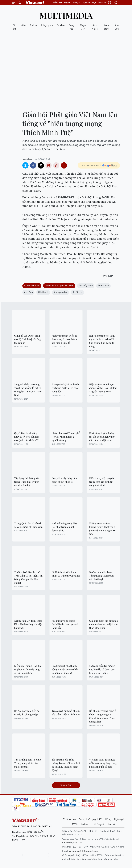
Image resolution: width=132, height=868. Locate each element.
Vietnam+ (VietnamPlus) (36, 3)
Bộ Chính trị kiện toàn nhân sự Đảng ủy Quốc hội (66, 574)
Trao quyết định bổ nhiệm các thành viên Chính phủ (66, 713)
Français (77, 3)
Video (24, 25)
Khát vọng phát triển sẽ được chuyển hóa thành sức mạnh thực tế (64, 339)
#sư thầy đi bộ (86, 285)
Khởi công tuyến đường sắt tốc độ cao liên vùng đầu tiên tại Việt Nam (102, 437)
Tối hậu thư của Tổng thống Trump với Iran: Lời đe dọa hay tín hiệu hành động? (66, 765)
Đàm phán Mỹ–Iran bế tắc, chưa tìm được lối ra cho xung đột (66, 388)
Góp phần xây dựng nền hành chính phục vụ (64, 480)
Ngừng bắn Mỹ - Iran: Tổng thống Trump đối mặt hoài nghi (101, 576)
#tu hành (28, 292)
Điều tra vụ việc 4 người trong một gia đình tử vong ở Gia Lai (102, 482)
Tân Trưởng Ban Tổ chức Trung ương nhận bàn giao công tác (27, 763)
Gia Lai (77, 292)
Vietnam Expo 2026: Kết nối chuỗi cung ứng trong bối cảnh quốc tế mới (103, 763)
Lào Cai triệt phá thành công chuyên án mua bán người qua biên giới (65, 669)
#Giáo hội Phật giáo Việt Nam (59, 285)
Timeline (61, 25)
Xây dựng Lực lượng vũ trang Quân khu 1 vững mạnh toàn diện (26, 482)
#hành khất (103, 285)
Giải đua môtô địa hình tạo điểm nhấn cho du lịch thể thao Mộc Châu (104, 624)
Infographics (47, 25)
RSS (101, 819)
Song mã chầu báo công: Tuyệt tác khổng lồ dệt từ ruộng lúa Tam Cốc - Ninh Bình (28, 390)
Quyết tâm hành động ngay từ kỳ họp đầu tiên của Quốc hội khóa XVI (27, 437)
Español (86, 3)
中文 (94, 3)
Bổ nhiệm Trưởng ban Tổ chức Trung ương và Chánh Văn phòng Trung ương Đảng (103, 716)
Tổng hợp (72, 27)
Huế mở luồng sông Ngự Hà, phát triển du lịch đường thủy (65, 527)
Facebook (33, 165)
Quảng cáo (100, 824)
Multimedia (66, 15)
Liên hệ (111, 824)
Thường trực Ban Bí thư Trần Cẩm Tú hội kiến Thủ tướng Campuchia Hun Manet (28, 577)
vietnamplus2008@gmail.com (83, 851)
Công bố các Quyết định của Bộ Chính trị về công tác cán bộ (28, 339)
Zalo (25, 165)
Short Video (95, 27)
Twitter (41, 165)
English (67, 3)
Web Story (106, 27)
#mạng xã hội (60, 292)
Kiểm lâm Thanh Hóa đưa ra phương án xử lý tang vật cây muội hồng (28, 669)
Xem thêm (66, 785)
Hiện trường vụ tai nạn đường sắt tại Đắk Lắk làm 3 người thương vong (103, 388)
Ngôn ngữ (119, 819)
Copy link (56, 165)
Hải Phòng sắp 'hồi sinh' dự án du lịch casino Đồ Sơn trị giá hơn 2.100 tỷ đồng (102, 341)
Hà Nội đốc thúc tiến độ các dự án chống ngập (27, 713)
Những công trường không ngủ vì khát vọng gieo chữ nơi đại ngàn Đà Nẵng (103, 529)
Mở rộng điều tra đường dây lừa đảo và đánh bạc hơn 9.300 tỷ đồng (102, 669)
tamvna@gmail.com (72, 842)
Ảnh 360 (117, 27)
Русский (102, 3)
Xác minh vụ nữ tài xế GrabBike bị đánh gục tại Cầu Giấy (65, 624)
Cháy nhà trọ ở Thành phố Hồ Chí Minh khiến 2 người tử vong (66, 437)
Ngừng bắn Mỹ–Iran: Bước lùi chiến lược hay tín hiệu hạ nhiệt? (28, 624)
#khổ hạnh (43, 292)
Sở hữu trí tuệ (69, 819)
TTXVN (75, 824)
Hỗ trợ (108, 819)
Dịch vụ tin (86, 824)
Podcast (34, 25)
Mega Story (83, 27)
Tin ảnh (15, 27)
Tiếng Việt (57, 3)
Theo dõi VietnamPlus (91, 165)
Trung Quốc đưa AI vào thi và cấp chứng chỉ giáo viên (28, 525)
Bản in (49, 165)
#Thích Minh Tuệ (32, 285)
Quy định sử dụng (87, 819)
